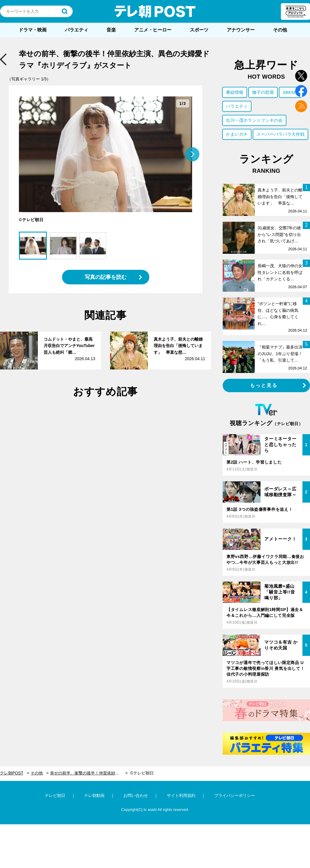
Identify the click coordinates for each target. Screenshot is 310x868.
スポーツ (199, 30)
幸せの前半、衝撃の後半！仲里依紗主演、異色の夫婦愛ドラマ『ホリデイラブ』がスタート (89, 773)
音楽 (111, 30)
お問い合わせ (136, 795)
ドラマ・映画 (33, 30)
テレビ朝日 (55, 795)
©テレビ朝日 (142, 773)
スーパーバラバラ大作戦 (280, 134)
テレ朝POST (155, 11)
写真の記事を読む (106, 277)
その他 (280, 30)
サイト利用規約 (181, 795)
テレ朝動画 (94, 795)
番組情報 (235, 92)
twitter (301, 76)
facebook (301, 91)
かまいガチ (237, 134)
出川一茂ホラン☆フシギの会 (254, 120)
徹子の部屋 (263, 92)
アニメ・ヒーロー (153, 30)
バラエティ (77, 30)
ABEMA (290, 92)
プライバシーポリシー (235, 795)
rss (301, 106)
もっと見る (264, 385)
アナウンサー (241, 30)
